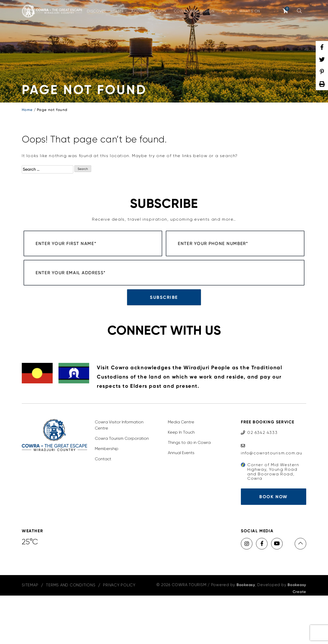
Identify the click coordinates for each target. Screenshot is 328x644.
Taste (119, 11)
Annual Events (181, 501)
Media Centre (181, 470)
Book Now (273, 545)
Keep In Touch (181, 481)
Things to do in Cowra (189, 491)
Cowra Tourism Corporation (122, 487)
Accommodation (149, 11)
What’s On (250, 11)
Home (27, 110)
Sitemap (30, 633)
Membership (107, 497)
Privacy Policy (119, 633)
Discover (96, 11)
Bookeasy (246, 633)
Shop (227, 11)
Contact (103, 507)
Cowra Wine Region (194, 11)
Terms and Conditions (71, 633)
